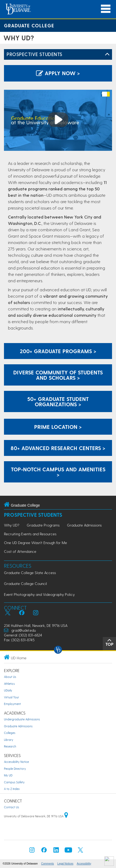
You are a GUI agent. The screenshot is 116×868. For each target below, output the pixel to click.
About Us (10, 677)
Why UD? (12, 525)
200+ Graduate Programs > (58, 351)
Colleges (10, 733)
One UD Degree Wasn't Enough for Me (35, 543)
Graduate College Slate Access (30, 573)
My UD (8, 775)
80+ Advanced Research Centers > (58, 448)
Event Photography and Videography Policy (39, 594)
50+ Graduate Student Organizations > (58, 401)
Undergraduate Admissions (22, 719)
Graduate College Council (25, 583)
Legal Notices (65, 864)
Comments (47, 864)
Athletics (9, 684)
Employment (12, 704)
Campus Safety (14, 782)
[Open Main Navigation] (106, 9)
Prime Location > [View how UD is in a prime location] (58, 427)
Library (9, 740)
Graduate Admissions (84, 525)
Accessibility (84, 864)
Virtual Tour (12, 697)
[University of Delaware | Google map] (66, 816)
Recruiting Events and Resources (30, 534)
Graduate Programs (43, 525)
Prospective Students (35, 54)
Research (10, 746)
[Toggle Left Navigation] (107, 54)
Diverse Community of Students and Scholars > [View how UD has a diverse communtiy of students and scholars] (58, 375)
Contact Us (12, 807)
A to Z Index (12, 789)
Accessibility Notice (16, 762)
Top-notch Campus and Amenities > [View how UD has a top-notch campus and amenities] (58, 472)
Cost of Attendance (20, 551)
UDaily (8, 690)
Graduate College (29, 25)
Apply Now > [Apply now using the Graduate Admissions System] (58, 73)
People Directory (15, 769)
